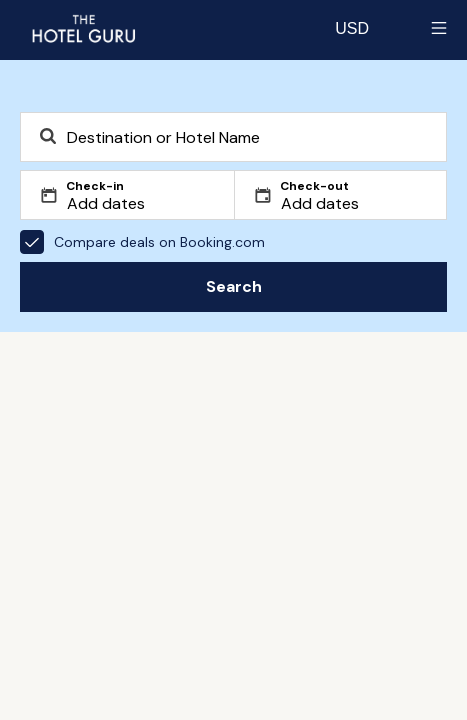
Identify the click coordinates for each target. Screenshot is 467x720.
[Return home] (83, 28)
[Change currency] (352, 28)
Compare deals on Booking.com (142, 242)
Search (234, 286)
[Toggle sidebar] (439, 28)
